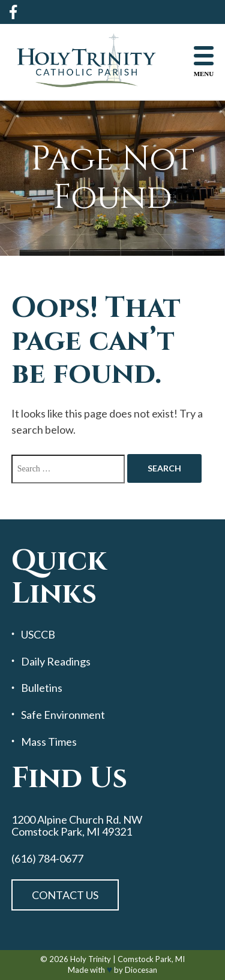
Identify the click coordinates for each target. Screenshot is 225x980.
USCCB (38, 635)
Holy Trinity (91, 959)
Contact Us (65, 895)
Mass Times (49, 742)
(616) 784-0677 (47, 859)
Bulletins (42, 688)
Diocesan (141, 970)
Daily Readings (56, 662)
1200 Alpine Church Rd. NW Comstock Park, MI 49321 (77, 826)
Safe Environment (63, 715)
